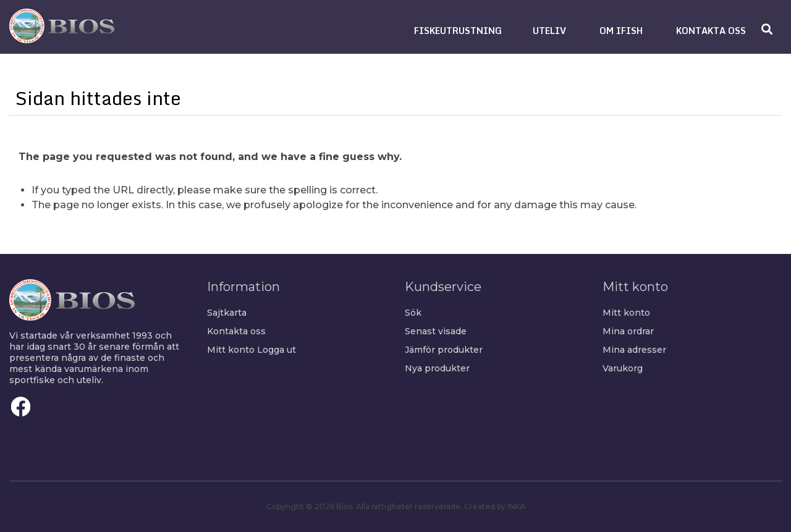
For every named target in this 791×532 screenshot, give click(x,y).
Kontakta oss (236, 331)
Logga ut (277, 350)
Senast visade (436, 331)
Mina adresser (634, 350)
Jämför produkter (444, 350)
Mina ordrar (628, 331)
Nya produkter (437, 368)
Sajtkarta (227, 313)
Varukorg (623, 368)
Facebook (21, 407)
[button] (458, 31)
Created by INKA (495, 506)
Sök (413, 313)
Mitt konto (231, 350)
